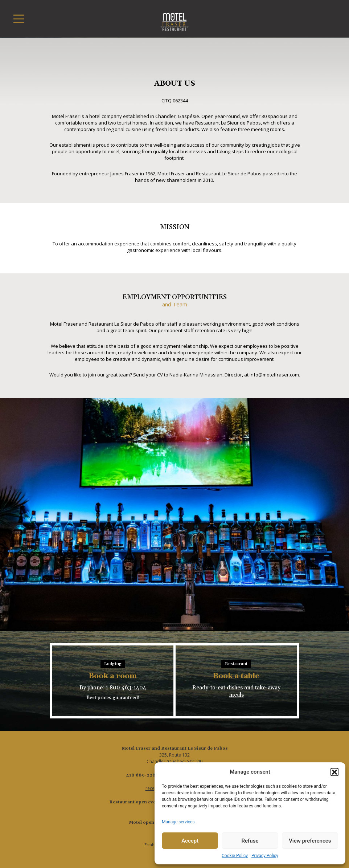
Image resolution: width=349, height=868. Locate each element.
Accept (190, 841)
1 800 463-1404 (126, 688)
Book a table (236, 676)
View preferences (310, 841)
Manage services (178, 822)
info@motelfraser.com (274, 375)
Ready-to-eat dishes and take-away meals (236, 691)
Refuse (250, 841)
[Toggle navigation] (19, 19)
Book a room (113, 676)
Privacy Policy (265, 856)
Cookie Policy (235, 856)
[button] (334, 772)
